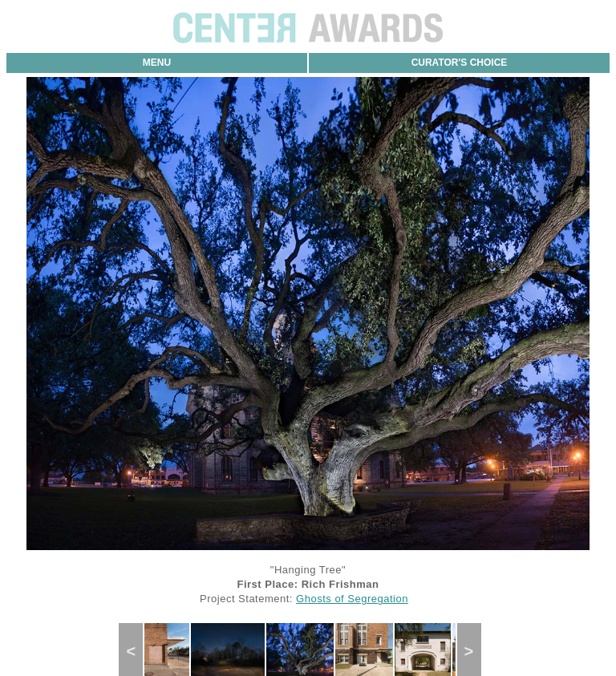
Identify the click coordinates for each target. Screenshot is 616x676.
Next (474, 651)
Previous (138, 651)
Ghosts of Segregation (352, 599)
